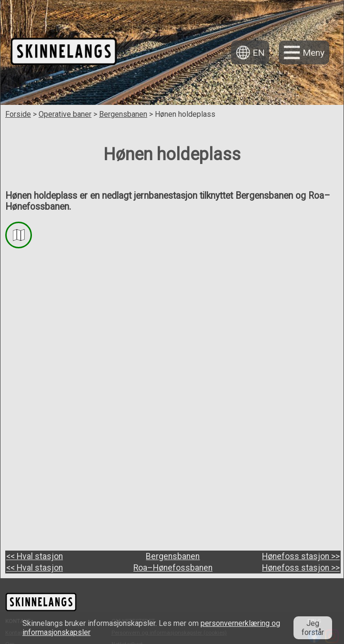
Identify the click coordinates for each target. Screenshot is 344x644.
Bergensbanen (123, 114)
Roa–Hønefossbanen (173, 549)
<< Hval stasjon (35, 549)
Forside (18, 114)
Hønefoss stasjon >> (301, 549)
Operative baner (65, 114)
